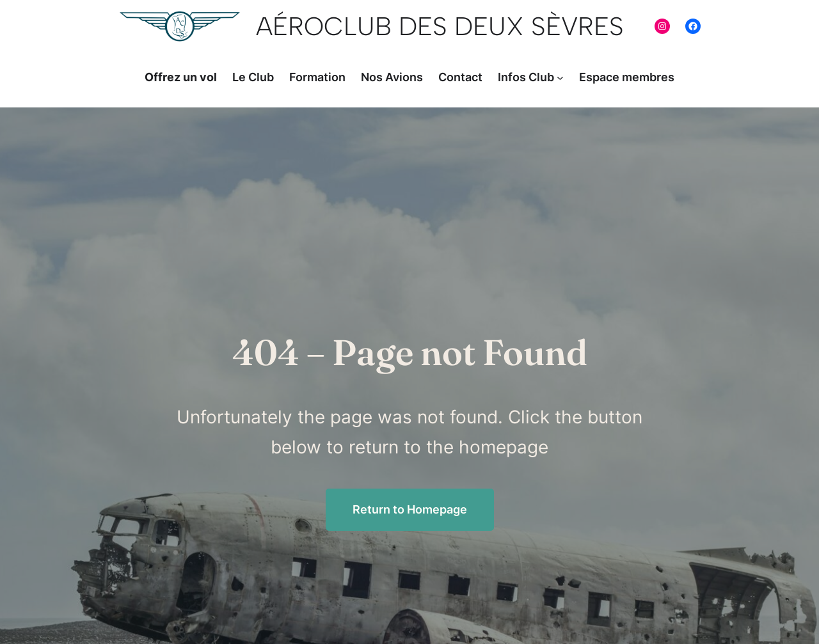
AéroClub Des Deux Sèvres (440, 26)
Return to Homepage (410, 509)
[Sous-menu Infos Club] (560, 78)
